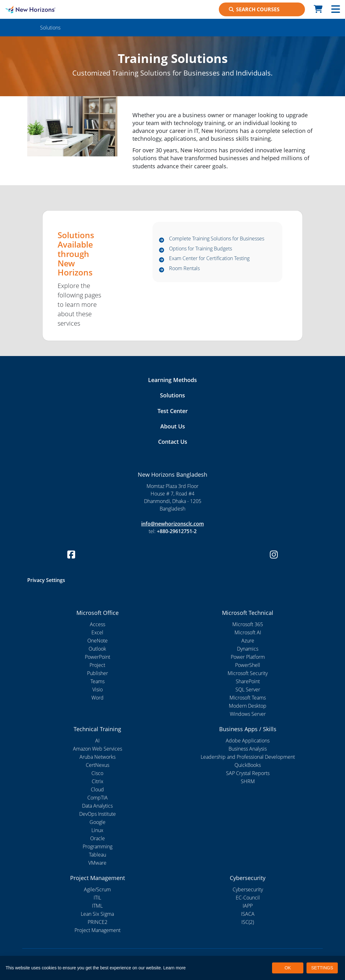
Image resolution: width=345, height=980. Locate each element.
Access (98, 624)
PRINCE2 (98, 922)
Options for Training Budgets (201, 249)
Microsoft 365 (248, 624)
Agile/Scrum (97, 889)
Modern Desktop (248, 706)
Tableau (98, 855)
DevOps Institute (98, 814)
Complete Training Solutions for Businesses (217, 239)
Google (98, 822)
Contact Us (173, 442)
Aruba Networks (98, 757)
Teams (98, 681)
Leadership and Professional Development (248, 757)
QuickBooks (248, 765)
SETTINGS (322, 968)
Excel (97, 632)
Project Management (98, 930)
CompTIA (98, 798)
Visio (98, 689)
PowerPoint (98, 657)
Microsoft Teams (248, 698)
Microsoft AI (248, 632)
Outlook (97, 649)
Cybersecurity (248, 889)
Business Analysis (248, 749)
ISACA (248, 914)
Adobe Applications (248, 741)
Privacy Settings (46, 580)
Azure (248, 641)
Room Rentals (184, 269)
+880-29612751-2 (177, 531)
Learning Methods (172, 380)
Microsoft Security (248, 673)
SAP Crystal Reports (248, 773)
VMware (97, 863)
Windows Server (248, 714)
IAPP (248, 906)
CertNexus (98, 765)
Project (97, 665)
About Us (173, 426)
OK (288, 968)
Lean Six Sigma (97, 914)
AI (97, 741)
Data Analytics (97, 806)
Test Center (173, 411)
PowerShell (248, 665)
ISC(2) (248, 922)
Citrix (98, 781)
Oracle (98, 838)
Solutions (172, 395)
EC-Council (248, 898)
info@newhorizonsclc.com (172, 524)
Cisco (97, 773)
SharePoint (248, 681)
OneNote (98, 641)
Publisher (98, 673)
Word (98, 698)
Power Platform (248, 657)
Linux (97, 830)
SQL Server (248, 689)
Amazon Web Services (98, 749)
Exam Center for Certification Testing (209, 259)
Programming (98, 846)
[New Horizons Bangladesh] (43, 9)
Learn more (175, 968)
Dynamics (248, 649)
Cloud (97, 789)
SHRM (248, 781)
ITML (97, 906)
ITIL (97, 898)
